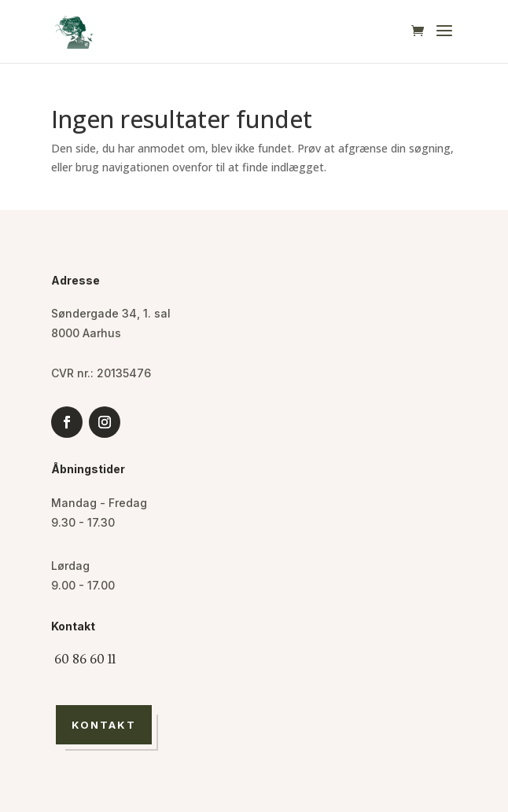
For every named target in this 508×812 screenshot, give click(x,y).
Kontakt (104, 725)
